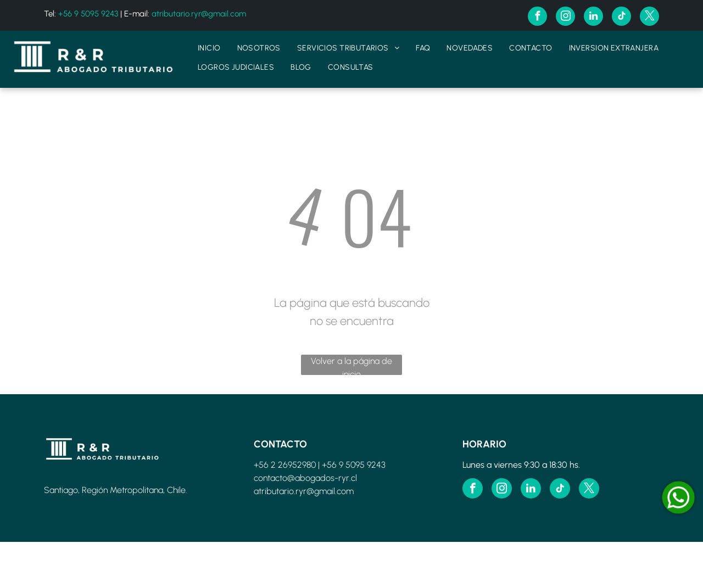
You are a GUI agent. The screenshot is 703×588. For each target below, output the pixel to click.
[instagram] (565, 18)
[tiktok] (621, 18)
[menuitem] (209, 48)
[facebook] (537, 18)
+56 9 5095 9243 (88, 14)
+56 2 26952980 (285, 465)
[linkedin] (593, 18)
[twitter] (649, 18)
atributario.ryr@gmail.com (199, 14)
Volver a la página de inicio (351, 365)
